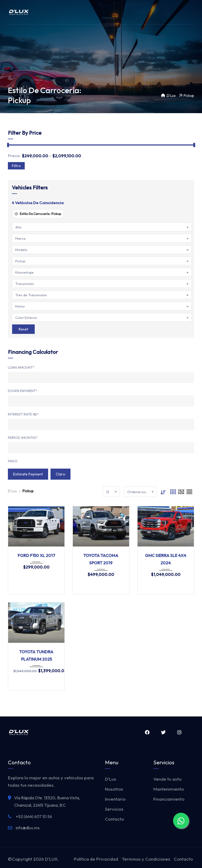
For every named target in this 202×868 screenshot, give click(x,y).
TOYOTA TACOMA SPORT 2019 (101, 559)
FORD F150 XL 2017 (36, 555)
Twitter (163, 732)
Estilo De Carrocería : (38, 214)
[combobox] (102, 227)
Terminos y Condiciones (146, 859)
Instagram (179, 732)
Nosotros (114, 789)
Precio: (14, 156)
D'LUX (51, 859)
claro (60, 474)
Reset (23, 329)
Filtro (16, 166)
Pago (13, 461)
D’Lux (111, 779)
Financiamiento (169, 799)
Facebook (147, 732)
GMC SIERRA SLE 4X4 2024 (166, 559)
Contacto (114, 819)
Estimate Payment (28, 474)
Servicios (114, 809)
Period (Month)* (23, 438)
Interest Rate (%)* (23, 414)
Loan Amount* (21, 367)
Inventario (115, 799)
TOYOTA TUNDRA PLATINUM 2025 (36, 655)
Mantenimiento (169, 789)
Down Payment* (22, 391)
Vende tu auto (167, 779)
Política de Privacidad (96, 859)
